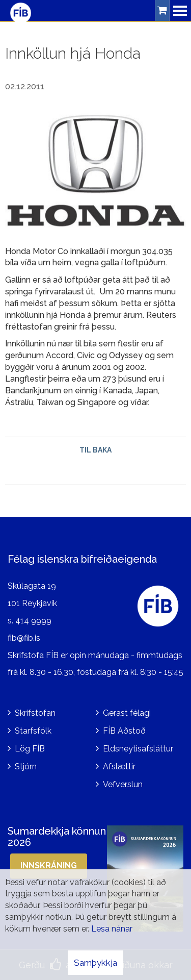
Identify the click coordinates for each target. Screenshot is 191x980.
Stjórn (26, 767)
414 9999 (33, 621)
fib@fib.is (24, 638)
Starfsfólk (33, 731)
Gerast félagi (127, 713)
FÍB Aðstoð (124, 731)
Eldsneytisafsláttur (138, 749)
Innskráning (49, 865)
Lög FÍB (30, 749)
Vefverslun (123, 784)
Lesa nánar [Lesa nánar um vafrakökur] (112, 929)
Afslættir (119, 767)
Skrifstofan (35, 713)
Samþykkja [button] (95, 963)
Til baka (95, 450)
